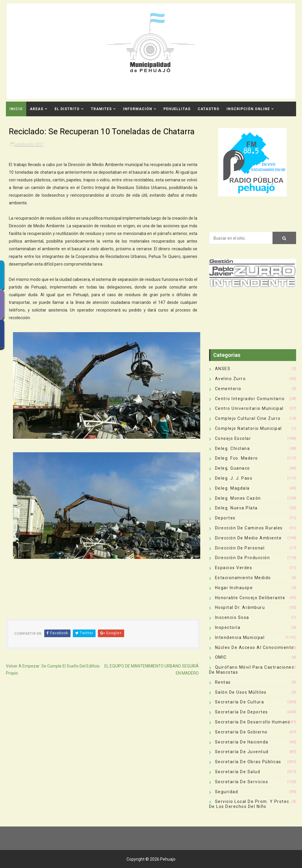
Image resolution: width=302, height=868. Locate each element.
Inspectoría (228, 627)
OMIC (221, 657)
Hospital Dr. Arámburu (240, 607)
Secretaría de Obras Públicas (248, 762)
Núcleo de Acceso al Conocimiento (255, 647)
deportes (225, 518)
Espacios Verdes (234, 568)
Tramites (101, 109)
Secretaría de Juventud (242, 752)
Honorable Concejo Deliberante (250, 598)
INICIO (16, 109)
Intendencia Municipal (240, 637)
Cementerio (228, 389)
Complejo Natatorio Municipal (248, 428)
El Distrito (67, 109)
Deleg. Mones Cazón (238, 498)
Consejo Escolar (233, 438)
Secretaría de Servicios (242, 782)
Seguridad (227, 792)
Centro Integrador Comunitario (250, 399)
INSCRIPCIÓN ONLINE (248, 109)
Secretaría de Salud (238, 772)
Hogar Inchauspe (234, 588)
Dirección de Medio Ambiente (248, 538)
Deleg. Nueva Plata (236, 508)
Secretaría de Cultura (240, 702)
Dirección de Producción (243, 558)
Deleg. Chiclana (233, 448)
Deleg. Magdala (232, 488)
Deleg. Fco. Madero (237, 458)
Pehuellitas (177, 109)
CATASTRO (209, 109)
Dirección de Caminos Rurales (249, 528)
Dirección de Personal (240, 548)
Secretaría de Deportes (242, 712)
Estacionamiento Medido (243, 578)
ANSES (223, 369)
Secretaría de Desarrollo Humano (253, 722)
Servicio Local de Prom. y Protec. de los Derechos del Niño (250, 804)
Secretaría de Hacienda (242, 742)
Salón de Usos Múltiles (241, 692)
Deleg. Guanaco (233, 468)
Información (138, 109)
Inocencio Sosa (232, 617)
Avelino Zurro (230, 379)
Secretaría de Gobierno (241, 732)
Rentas (223, 682)
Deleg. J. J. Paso (234, 478)
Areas (37, 109)
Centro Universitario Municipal (249, 408)
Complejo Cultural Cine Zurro (248, 418)
